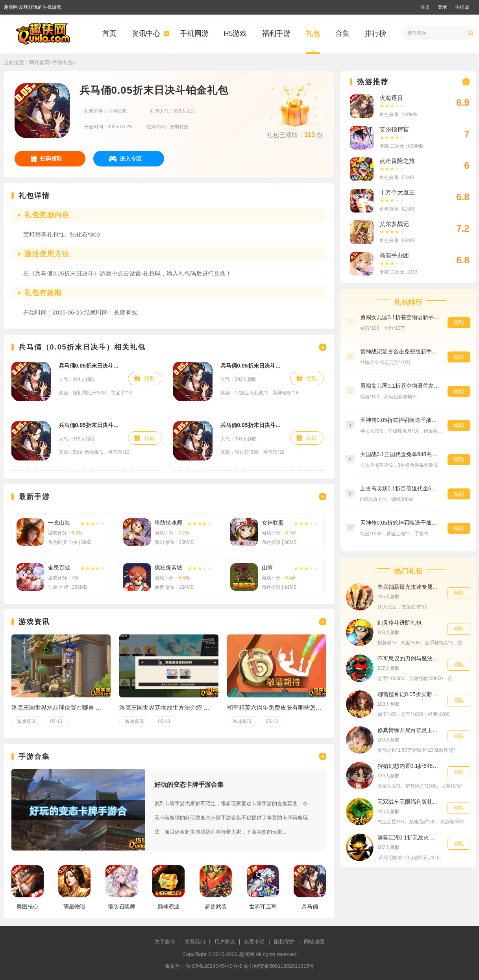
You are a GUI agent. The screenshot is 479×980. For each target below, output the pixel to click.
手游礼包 (63, 62)
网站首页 (39, 62)
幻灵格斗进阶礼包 (399, 623)
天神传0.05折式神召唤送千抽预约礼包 (400, 523)
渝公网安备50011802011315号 (279, 966)
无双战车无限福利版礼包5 (409, 802)
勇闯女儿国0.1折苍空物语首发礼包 (400, 386)
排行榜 (375, 33)
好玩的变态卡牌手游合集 (189, 785)
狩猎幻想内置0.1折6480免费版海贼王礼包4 (409, 766)
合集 (342, 33)
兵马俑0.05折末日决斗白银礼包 (251, 425)
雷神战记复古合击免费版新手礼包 (400, 351)
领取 (150, 379)
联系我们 (195, 942)
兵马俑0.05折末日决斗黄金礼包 (90, 366)
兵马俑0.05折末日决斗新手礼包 (251, 366)
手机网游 (194, 33)
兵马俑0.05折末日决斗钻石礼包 (90, 425)
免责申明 (254, 942)
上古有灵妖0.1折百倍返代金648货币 (400, 488)
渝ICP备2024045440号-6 (214, 966)
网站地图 (314, 942)
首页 (109, 33)
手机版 (462, 7)
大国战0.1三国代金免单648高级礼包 (400, 454)
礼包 (313, 33)
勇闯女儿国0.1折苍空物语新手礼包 (400, 317)
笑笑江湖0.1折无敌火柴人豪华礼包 (409, 838)
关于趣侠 (165, 942)
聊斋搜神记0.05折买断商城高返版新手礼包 (409, 694)
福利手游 (276, 33)
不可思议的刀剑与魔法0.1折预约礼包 (409, 658)
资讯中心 (146, 33)
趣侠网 (247, 954)
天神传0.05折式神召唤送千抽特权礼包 (400, 420)
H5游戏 (235, 33)
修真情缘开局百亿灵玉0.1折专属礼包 (409, 730)
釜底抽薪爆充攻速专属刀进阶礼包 (409, 587)
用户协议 (225, 942)
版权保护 (284, 942)
